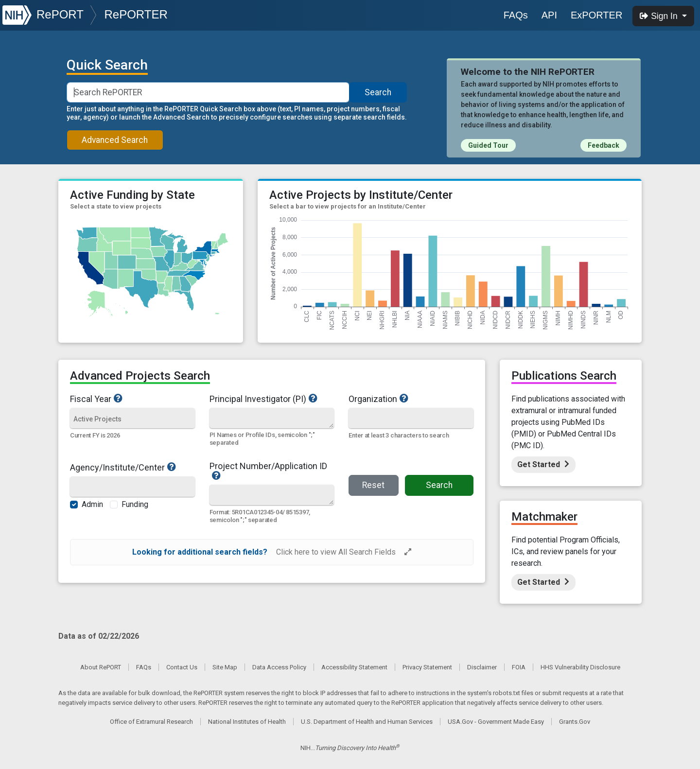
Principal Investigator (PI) (272, 399)
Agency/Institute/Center (132, 467)
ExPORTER (596, 15)
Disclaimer (482, 667)
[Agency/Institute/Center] (132, 487)
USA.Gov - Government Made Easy (496, 722)
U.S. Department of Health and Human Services (367, 722)
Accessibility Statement (354, 667)
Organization (405, 399)
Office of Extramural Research (151, 722)
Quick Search (107, 65)
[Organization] (411, 419)
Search (378, 92)
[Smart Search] (208, 92)
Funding (135, 504)
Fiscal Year (132, 399)
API (549, 15)
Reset (373, 485)
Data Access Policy (279, 667)
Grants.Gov (575, 722)
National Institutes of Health (247, 722)
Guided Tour (488, 145)
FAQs (516, 15)
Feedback (604, 145)
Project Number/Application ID (272, 471)
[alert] (272, 552)
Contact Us (182, 667)
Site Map (225, 667)
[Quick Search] (272, 418)
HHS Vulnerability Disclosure (580, 667)
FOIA (519, 667)
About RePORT (101, 667)
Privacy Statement (427, 667)
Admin (92, 504)
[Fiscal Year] (132, 419)
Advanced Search (115, 140)
